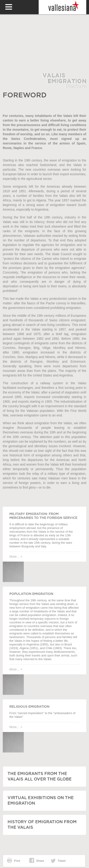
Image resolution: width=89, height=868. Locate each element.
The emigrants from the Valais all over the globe (40, 777)
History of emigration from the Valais (42, 825)
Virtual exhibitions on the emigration (41, 801)
